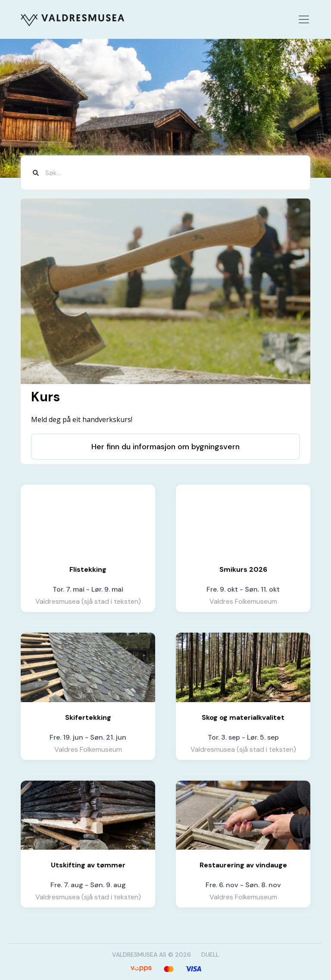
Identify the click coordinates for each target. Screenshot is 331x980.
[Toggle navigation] (304, 19)
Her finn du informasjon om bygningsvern (165, 447)
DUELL (210, 955)
